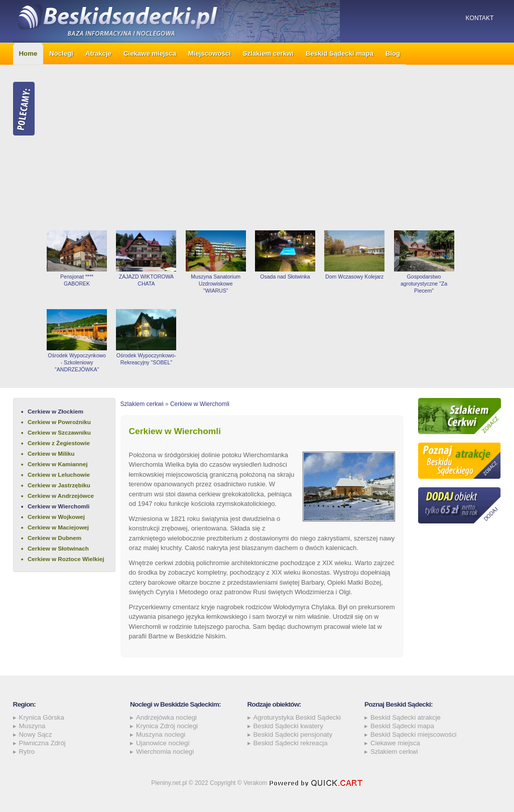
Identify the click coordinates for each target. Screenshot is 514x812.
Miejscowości (210, 53)
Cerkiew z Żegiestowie (59, 443)
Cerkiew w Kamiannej (58, 464)
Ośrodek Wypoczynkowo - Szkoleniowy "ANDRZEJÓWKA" (77, 362)
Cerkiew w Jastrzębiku (59, 485)
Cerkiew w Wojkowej (56, 517)
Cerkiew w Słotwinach (58, 548)
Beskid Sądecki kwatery (288, 726)
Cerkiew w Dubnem (54, 538)
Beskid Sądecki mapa (340, 53)
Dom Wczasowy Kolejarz (354, 277)
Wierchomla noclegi (165, 752)
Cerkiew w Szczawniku (59, 432)
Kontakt (480, 18)
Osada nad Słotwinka (285, 277)
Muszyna (32, 726)
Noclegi (61, 53)
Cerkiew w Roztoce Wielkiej (66, 559)
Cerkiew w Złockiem (55, 411)
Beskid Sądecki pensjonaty (293, 734)
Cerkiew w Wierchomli (58, 506)
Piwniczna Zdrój (42, 743)
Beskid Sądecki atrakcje (406, 717)
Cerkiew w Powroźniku (59, 422)
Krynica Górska (42, 717)
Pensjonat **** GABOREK (77, 280)
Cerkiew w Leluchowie (59, 475)
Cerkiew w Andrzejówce (61, 496)
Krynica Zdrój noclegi (167, 726)
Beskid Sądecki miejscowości (414, 734)
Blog (393, 53)
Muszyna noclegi (161, 734)
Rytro (27, 752)
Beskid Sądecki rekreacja (291, 743)
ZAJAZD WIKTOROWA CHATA (146, 280)
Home (28, 53)
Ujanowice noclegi (163, 743)
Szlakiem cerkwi (268, 53)
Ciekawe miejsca (150, 53)
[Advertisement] (272, 148)
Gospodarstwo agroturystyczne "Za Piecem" (424, 284)
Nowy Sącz (36, 734)
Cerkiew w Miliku (51, 453)
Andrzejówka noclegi (166, 717)
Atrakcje (98, 53)
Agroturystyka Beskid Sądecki (297, 717)
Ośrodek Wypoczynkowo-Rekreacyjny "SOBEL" (146, 359)
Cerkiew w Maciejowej (58, 527)
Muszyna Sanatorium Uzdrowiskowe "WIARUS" (216, 284)
